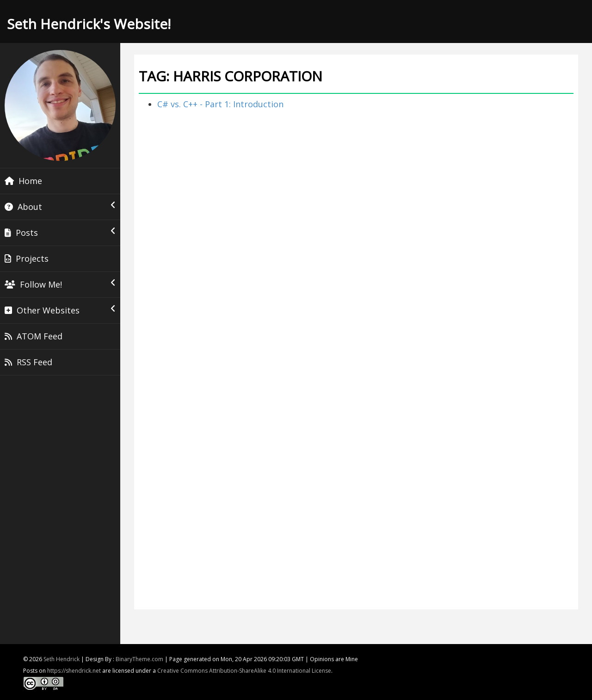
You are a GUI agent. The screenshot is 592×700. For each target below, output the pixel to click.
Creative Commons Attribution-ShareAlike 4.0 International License (244, 671)
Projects (27, 258)
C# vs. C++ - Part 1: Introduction (220, 104)
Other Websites (60, 310)
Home (23, 181)
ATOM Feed (34, 336)
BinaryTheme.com (139, 659)
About (60, 207)
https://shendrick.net (74, 671)
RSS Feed (28, 362)
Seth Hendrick (62, 659)
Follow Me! (60, 284)
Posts (60, 233)
